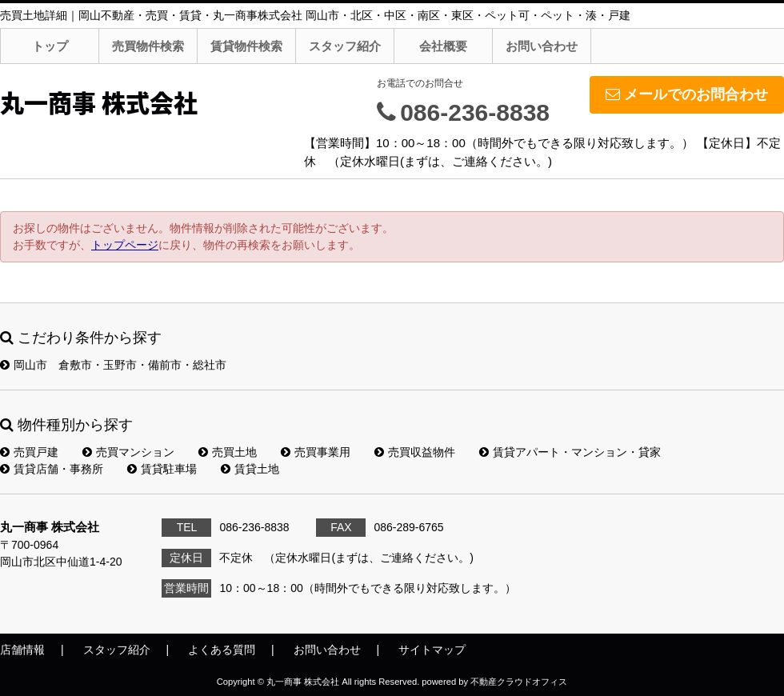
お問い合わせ (542, 46)
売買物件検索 (148, 46)
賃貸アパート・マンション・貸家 (570, 452)
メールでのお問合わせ (687, 94)
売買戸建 (29, 452)
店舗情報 (22, 650)
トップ (50, 46)
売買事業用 (316, 452)
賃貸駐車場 (162, 469)
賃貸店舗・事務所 (52, 469)
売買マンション (128, 452)
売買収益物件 (415, 452)
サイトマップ (432, 650)
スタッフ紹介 (345, 46)
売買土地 (228, 452)
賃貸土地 (250, 469)
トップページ (125, 245)
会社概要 (443, 46)
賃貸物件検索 (246, 46)
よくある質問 (222, 650)
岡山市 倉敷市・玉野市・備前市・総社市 (113, 365)
